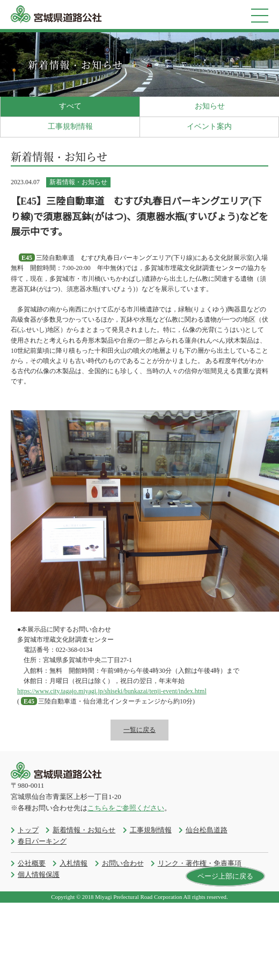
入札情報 (74, 863)
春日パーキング (42, 841)
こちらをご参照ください (126, 808)
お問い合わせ (123, 863)
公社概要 (32, 863)
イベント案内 (209, 126)
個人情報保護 (39, 874)
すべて (70, 106)
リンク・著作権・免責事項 (200, 863)
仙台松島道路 (207, 830)
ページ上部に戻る (225, 876)
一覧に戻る (139, 730)
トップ (28, 830)
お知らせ (210, 106)
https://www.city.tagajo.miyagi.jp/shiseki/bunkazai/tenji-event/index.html (112, 691)
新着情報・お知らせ (84, 830)
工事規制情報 (70, 126)
